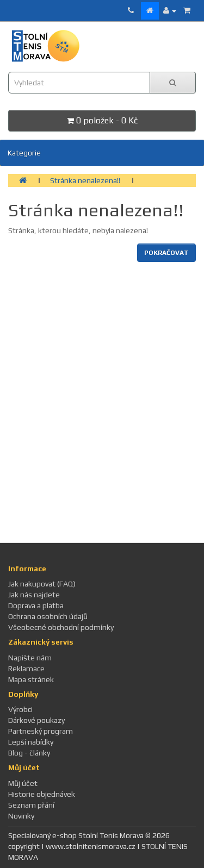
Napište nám (30, 658)
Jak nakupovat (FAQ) (42, 584)
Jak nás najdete (34, 595)
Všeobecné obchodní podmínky (61, 627)
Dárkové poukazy (36, 720)
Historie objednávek (42, 794)
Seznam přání (31, 805)
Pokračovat (166, 253)
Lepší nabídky (31, 742)
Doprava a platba (36, 605)
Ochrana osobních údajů (48, 616)
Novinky (21, 816)
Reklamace (26, 669)
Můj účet (23, 783)
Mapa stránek (31, 679)
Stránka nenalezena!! (85, 180)
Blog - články (29, 753)
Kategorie (24, 153)
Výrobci (20, 709)
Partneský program (41, 731)
